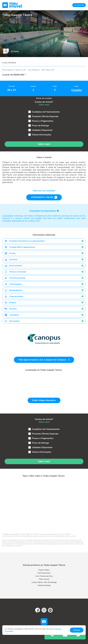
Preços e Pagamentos (43, 121)
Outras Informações (42, 135)
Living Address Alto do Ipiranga (44, 582)
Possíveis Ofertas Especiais (45, 116)
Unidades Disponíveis (42, 130)
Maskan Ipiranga (44, 585)
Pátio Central (44, 579)
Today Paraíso (44, 570)
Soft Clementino (44, 573)
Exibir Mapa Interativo (44, 400)
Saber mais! (44, 144)
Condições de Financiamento (46, 112)
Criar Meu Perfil (79, 5)
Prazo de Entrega (40, 126)
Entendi (77, 630)
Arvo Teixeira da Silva (44, 576)
